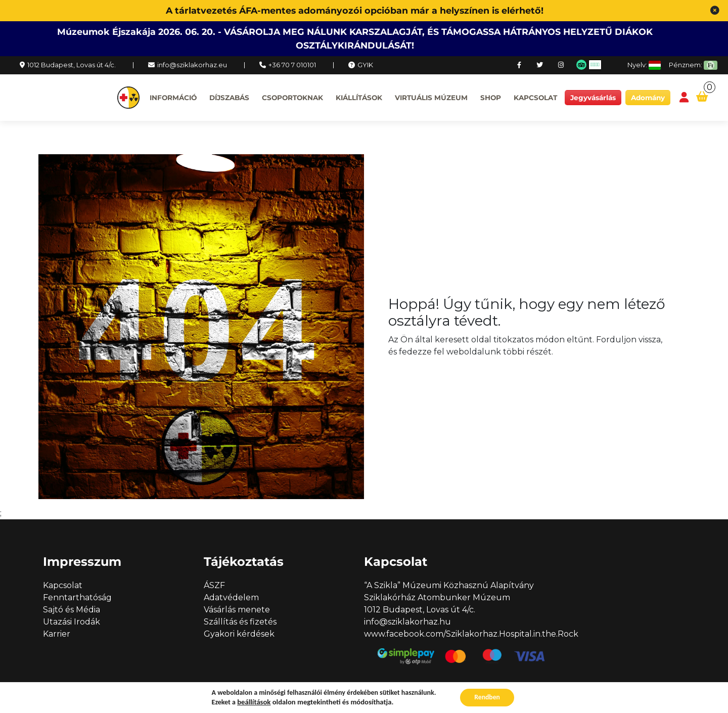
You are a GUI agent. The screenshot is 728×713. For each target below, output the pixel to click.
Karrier (57, 634)
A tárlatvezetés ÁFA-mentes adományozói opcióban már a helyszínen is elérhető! (355, 10)
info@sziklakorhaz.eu (192, 65)
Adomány (648, 98)
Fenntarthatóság (77, 597)
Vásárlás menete (237, 610)
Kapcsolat (535, 98)
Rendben (487, 697)
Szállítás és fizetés (240, 622)
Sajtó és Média (72, 610)
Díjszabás (229, 98)
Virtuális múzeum (431, 98)
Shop (491, 98)
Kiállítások (359, 98)
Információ (173, 98)
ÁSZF (214, 585)
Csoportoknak (292, 98)
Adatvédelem (231, 597)
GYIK (365, 65)
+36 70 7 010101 (292, 65)
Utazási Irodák (72, 622)
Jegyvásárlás (593, 98)
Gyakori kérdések (239, 634)
